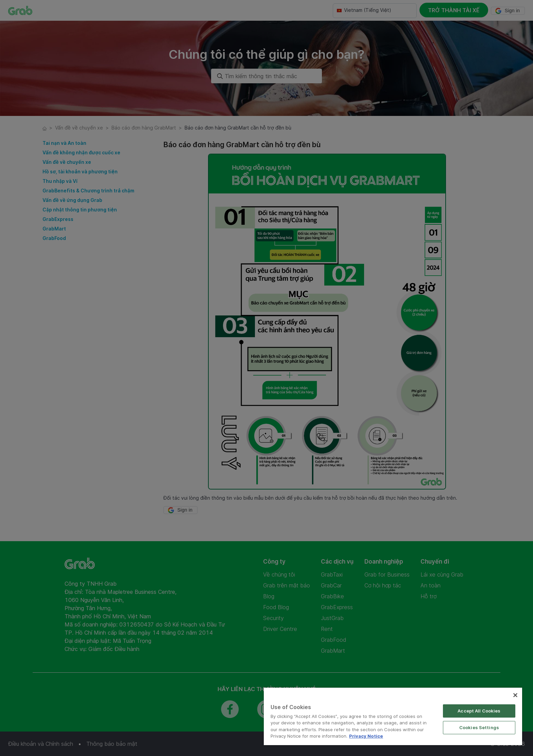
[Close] (515, 695)
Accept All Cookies (479, 711)
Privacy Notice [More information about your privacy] (366, 736)
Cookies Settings (479, 727)
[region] (393, 716)
